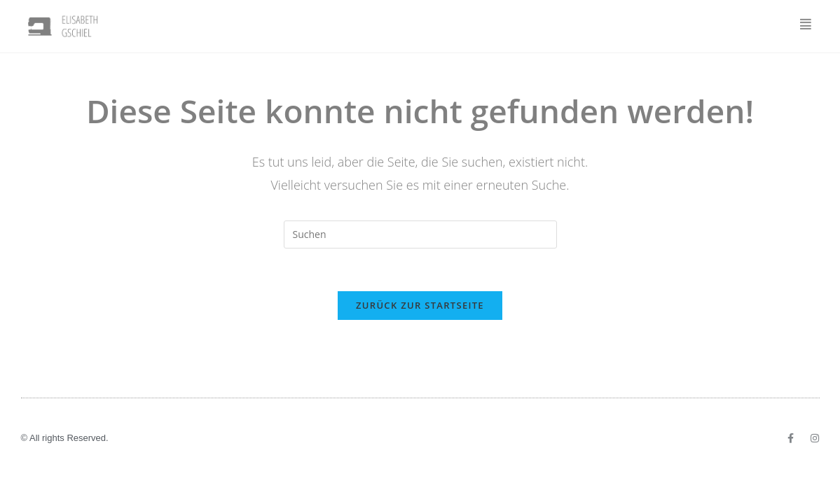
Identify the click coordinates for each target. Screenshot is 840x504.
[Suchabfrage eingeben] (420, 234)
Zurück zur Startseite (420, 305)
